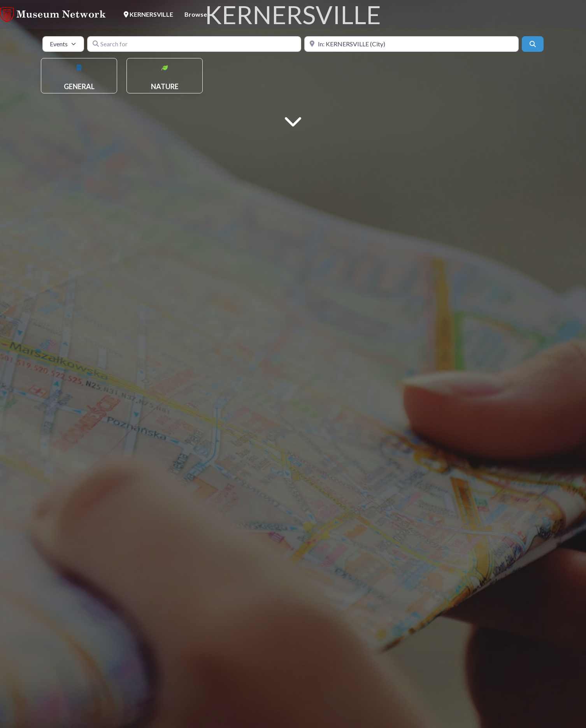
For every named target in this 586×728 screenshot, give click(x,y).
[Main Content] (293, 120)
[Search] (533, 44)
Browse (196, 14)
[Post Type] (63, 44)
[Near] (411, 44)
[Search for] (194, 44)
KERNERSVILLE (148, 14)
